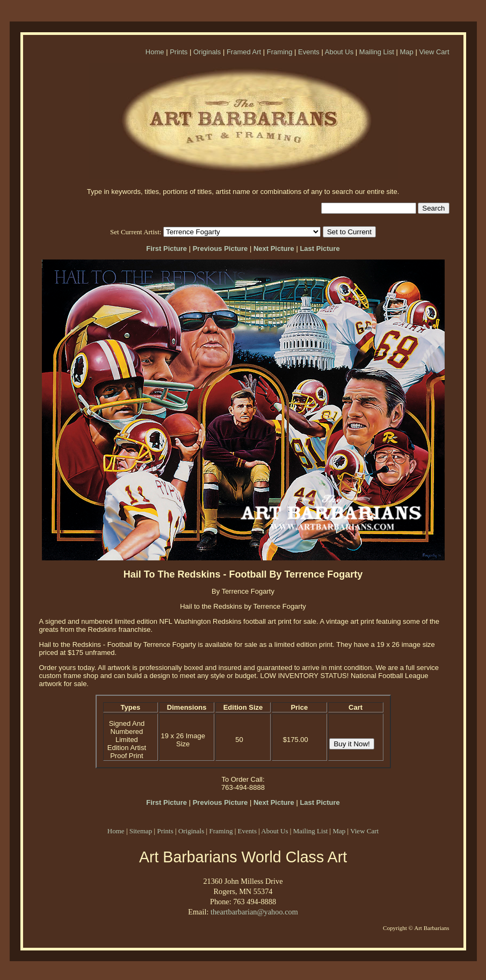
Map (406, 52)
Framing (280, 52)
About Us (339, 52)
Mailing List (377, 52)
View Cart (434, 52)
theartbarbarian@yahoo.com (254, 912)
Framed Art (244, 52)
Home (155, 52)
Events (309, 52)
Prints (179, 52)
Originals (207, 52)
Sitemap (141, 831)
